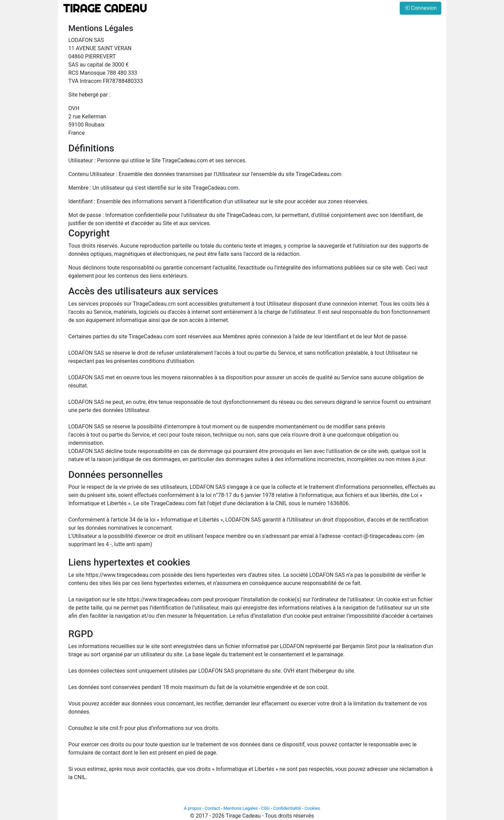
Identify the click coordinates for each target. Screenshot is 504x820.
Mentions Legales (240, 808)
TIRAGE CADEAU (105, 8)
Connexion (420, 8)
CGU (265, 808)
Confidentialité (287, 808)
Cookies (312, 808)
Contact (212, 808)
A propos (193, 808)
